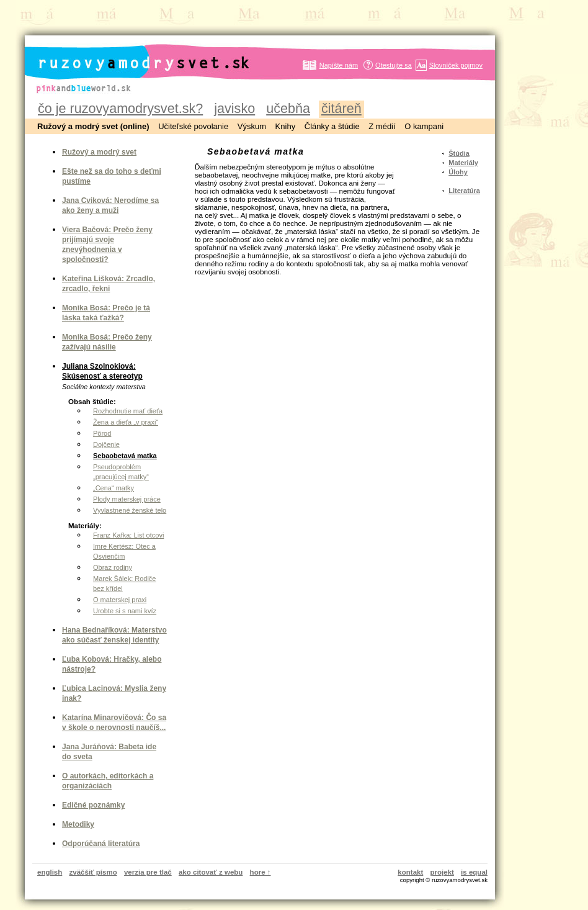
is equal (474, 872)
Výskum (252, 126)
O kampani (424, 126)
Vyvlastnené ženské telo (130, 510)
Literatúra (464, 191)
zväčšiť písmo (93, 872)
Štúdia (459, 153)
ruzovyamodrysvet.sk (129, 53)
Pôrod (102, 433)
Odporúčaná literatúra (101, 844)
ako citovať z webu (211, 872)
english (50, 872)
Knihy (286, 126)
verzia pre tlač (148, 872)
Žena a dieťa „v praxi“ (126, 422)
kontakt (410, 872)
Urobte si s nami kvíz (125, 611)
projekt (442, 872)
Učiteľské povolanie (193, 126)
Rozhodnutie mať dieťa (128, 411)
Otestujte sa (394, 65)
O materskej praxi (120, 600)
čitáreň (341, 108)
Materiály (463, 163)
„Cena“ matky (114, 488)
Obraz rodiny (113, 567)
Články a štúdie (332, 126)
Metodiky (78, 824)
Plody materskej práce (127, 499)
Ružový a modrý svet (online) (93, 126)
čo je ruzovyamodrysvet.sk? (120, 108)
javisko (234, 108)
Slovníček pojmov (456, 65)
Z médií (382, 126)
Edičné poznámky (93, 805)
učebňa (288, 108)
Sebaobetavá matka (125, 456)
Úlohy (458, 172)
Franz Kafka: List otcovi (128, 535)
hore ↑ (261, 872)
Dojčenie (106, 444)
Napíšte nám (339, 65)
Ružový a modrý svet (99, 152)
